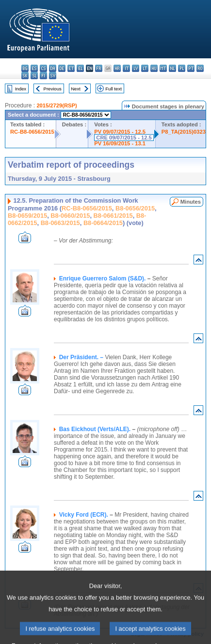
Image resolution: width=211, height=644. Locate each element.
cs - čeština (43, 68)
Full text (114, 89)
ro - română (200, 68)
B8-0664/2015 (103, 223)
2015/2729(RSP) (57, 105)
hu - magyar (154, 68)
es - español (34, 68)
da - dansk (53, 68)
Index (21, 89)
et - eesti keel (71, 68)
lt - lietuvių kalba (145, 68)
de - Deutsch (62, 68)
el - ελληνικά (80, 68)
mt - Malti (163, 68)
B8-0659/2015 (27, 216)
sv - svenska (53, 76)
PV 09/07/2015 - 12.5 (120, 132)
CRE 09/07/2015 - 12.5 (124, 138)
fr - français (99, 68)
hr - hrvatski (117, 68)
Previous (53, 89)
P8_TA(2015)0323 (184, 132)
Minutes (191, 202)
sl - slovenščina (34, 76)
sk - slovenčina (25, 76)
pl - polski (182, 68)
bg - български (25, 68)
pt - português (191, 68)
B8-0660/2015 (70, 216)
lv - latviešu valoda (136, 68)
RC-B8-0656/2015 (32, 132)
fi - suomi (43, 76)
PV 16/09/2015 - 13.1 (120, 143)
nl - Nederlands (172, 68)
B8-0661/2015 (113, 216)
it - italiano (126, 68)
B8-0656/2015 (135, 208)
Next (76, 89)
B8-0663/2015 (60, 223)
